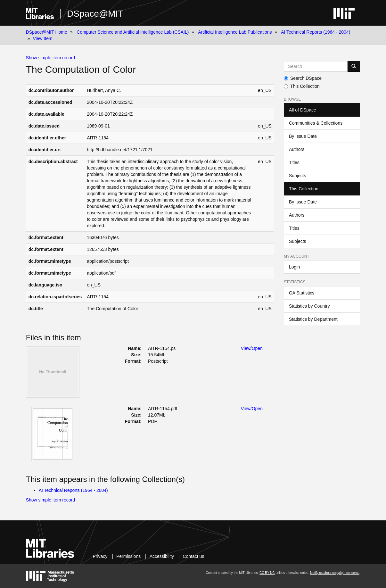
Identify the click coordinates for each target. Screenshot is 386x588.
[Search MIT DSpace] (316, 66)
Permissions (128, 556)
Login (294, 267)
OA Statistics (302, 293)
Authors (297, 149)
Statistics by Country (309, 306)
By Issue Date (303, 136)
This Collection (302, 86)
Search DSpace (303, 78)
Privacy (100, 556)
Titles (294, 162)
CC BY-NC (267, 573)
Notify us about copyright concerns (335, 573)
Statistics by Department (313, 319)
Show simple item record (50, 58)
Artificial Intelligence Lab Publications (235, 32)
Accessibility (162, 556)
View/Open (252, 348)
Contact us (193, 556)
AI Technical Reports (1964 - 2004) (316, 32)
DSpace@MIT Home (47, 32)
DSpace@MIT (95, 14)
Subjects (298, 176)
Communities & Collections (316, 123)
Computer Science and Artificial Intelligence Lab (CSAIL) (133, 32)
